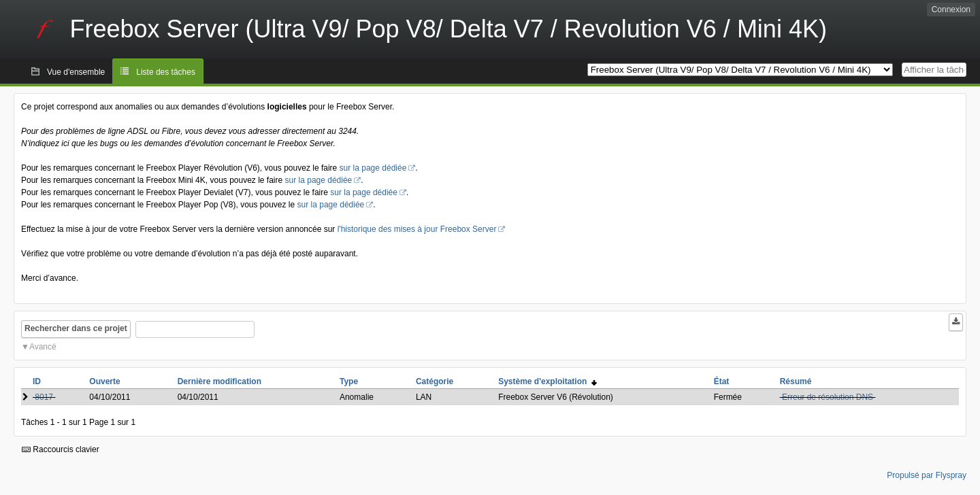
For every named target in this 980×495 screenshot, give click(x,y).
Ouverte (104, 381)
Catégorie (435, 381)
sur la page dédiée (373, 168)
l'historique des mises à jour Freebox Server (417, 229)
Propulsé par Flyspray (927, 475)
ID (37, 381)
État (722, 381)
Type (349, 381)
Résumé (796, 381)
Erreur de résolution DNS (828, 397)
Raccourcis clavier (61, 449)
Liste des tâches (166, 72)
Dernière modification (219, 381)
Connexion (951, 10)
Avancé (43, 347)
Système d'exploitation (548, 381)
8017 (44, 397)
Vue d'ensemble (76, 72)
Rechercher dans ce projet (76, 328)
